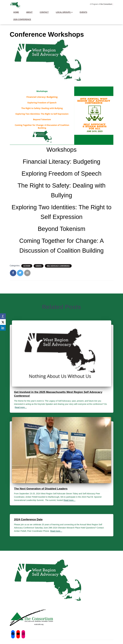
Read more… (21, 407)
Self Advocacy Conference (58, 266)
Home (16, 12)
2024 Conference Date (28, 519)
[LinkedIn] (3, 328)
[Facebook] (3, 316)
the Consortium (106, 4)
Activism (27, 266)
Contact (44, 12)
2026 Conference (22, 19)
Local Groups (64, 12)
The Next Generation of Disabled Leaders (41, 489)
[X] (3, 322)
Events (83, 12)
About (29, 12)
